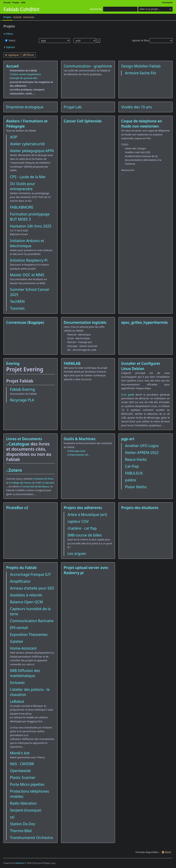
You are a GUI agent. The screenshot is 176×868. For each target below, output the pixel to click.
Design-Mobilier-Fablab (141, 66)
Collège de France (21, 483)
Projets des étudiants (140, 508)
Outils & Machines (80, 439)
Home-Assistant (23, 648)
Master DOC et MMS (27, 275)
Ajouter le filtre (141, 40)
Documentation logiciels (85, 322)
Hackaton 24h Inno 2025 (31, 226)
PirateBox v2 (17, 508)
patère (130, 480)
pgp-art (128, 439)
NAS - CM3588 (22, 764)
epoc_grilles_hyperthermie (144, 322)
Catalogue (19, 444)
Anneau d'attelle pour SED (32, 588)
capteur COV (78, 521)
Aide (23, 2)
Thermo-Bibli (21, 831)
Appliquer (14, 55)
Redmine (20, 863)
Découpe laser (78, 451)
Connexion (167, 2)
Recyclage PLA (22, 400)
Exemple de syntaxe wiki (24, 78)
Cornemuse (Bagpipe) (25, 322)
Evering (13, 363)
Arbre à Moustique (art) (87, 515)
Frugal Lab (73, 107)
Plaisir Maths (136, 487)
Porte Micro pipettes (27, 784)
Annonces (29, 17)
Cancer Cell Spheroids (83, 121)
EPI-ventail (19, 628)
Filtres (9, 34)
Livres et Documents (24, 439)
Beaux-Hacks (136, 459)
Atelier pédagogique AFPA (32, 151)
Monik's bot (20, 753)
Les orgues (77, 553)
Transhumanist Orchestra (31, 838)
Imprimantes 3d (79, 455)
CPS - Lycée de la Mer (28, 177)
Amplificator (20, 581)
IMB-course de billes (85, 535)
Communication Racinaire (32, 621)
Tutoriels (17, 308)
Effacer (30, 55)
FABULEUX (134, 473)
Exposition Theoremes (29, 635)
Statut (12, 40)
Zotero (15, 470)
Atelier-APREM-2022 (142, 453)
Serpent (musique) (26, 810)
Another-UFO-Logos (142, 446)
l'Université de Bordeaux (35, 486)
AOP (14, 137)
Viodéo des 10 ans (136, 107)
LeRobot (17, 701)
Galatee (16, 641)
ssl (12, 817)
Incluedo (17, 683)
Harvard (49, 483)
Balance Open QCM (26, 602)
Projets (16, 2)
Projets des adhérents (83, 508)
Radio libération (23, 803)
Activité (17, 17)
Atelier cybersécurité (27, 144)
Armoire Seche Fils (141, 73)
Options (10, 47)
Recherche (96, 9)
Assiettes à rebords (26, 595)
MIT (39, 483)
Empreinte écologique (25, 107)
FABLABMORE (22, 207)
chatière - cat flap (82, 528)
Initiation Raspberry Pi (29, 260)
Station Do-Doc (23, 824)
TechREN (17, 301)
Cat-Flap (132, 466)
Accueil (7, 2)
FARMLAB (72, 363)
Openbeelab (20, 771)
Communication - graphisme (88, 66)
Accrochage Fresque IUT (30, 574)
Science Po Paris (44, 479)
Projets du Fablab (21, 568)
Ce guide (129, 395)
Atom (168, 852)
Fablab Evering (22, 389)
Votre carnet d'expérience (26, 74)
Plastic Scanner (23, 778)
